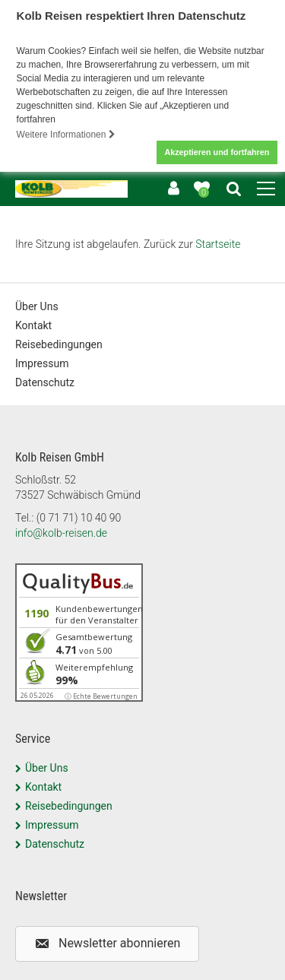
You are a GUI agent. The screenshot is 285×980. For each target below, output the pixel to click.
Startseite (218, 244)
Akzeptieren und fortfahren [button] (217, 152)
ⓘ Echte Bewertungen (101, 696)
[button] (107, 944)
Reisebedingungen (59, 344)
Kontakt (33, 325)
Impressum (42, 363)
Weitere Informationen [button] (66, 135)
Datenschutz (45, 382)
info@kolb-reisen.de (61, 533)
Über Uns (37, 306)
